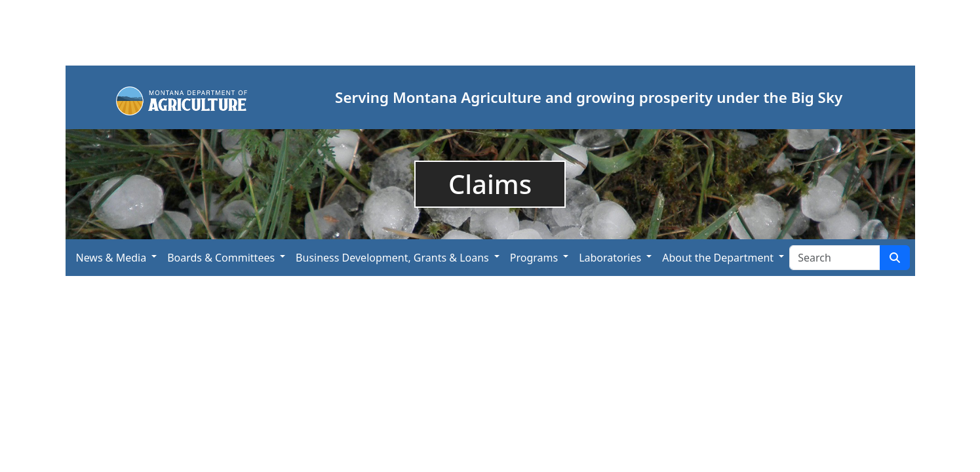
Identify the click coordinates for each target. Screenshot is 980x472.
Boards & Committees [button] (221, 258)
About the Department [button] (718, 258)
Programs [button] (534, 258)
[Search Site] (834, 258)
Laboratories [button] (610, 258)
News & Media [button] (111, 258)
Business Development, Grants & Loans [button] (392, 258)
